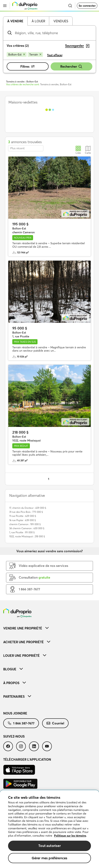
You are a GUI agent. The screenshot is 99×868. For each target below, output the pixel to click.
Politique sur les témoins (70, 836)
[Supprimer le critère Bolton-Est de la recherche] (17, 54)
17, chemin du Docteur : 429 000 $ (28, 508)
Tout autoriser (49, 846)
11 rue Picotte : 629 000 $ (23, 516)
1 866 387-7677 (21, 723)
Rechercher (71, 67)
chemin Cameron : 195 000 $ (25, 524)
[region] (49, 829)
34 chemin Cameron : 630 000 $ (27, 528)
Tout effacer (55, 55)
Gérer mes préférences (50, 858)
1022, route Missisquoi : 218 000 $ (27, 536)
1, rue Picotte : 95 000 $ (22, 532)
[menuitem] (49, 628)
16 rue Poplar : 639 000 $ (23, 520)
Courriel (55, 723)
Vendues (61, 21)
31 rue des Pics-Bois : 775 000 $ (26, 512)
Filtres (28, 66)
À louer (38, 21)
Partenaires (17, 696)
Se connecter (87, 6)
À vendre (15, 21)
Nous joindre (15, 713)
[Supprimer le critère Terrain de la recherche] (35, 54)
